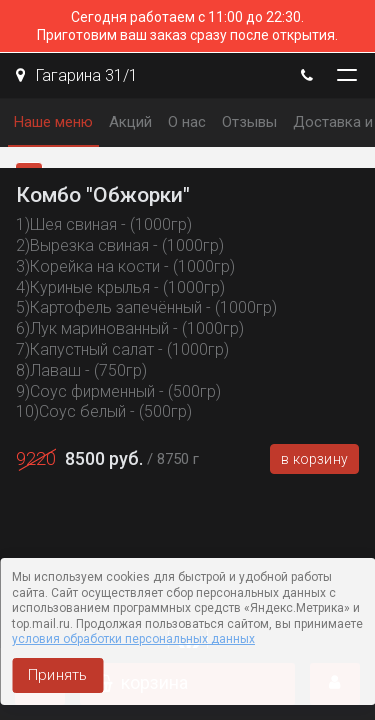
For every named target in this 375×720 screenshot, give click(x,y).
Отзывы (249, 122)
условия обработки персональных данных (133, 639)
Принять (57, 675)
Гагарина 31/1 (77, 75)
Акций (130, 122)
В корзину (314, 459)
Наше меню (53, 122)
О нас (187, 122)
